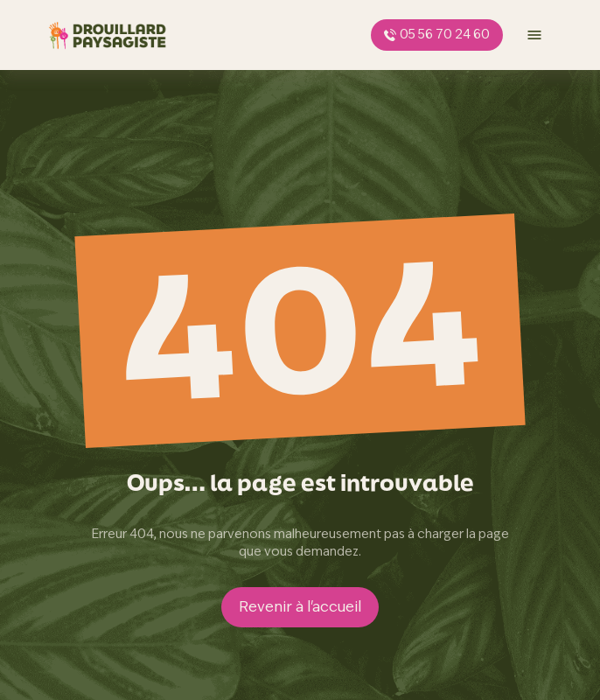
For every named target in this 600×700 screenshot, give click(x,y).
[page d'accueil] (108, 35)
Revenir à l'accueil (300, 607)
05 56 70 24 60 (437, 34)
